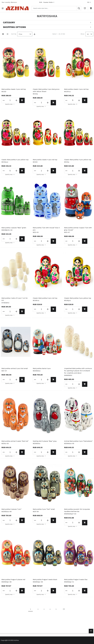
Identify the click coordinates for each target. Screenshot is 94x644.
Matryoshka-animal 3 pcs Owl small (15, 368)
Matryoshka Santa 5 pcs (42, 368)
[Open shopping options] (47, 27)
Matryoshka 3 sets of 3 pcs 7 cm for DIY (15, 299)
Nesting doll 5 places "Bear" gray (45, 441)
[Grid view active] (3, 34)
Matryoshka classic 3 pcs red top (14, 89)
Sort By (14, 34)
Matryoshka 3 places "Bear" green (14, 228)
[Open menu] (3, 8)
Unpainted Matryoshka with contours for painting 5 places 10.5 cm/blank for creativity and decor (78, 371)
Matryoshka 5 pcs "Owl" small (44, 509)
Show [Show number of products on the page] (82, 34)
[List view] (8, 34)
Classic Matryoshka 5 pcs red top (45, 298)
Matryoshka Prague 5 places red (13, 579)
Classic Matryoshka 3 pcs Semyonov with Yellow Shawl (46, 90)
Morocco (14, 2)
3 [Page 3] (44, 609)
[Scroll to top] (91, 631)
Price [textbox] (20, 34)
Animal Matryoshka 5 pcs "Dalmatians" (78, 441)
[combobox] (56, 8)
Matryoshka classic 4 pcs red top (76, 89)
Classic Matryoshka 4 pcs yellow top (15, 160)
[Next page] (64, 609)
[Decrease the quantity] (4, 100)
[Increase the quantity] (16, 100)
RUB (47, 2)
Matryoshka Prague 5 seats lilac (76, 579)
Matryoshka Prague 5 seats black (45, 579)
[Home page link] (17, 8)
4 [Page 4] (50, 609)
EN (89, 2)
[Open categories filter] (47, 23)
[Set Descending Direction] (35, 34)
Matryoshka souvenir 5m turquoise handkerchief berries (77, 510)
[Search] (79, 8)
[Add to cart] (22, 100)
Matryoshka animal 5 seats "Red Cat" (15, 441)
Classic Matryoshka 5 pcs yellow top (78, 298)
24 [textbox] (88, 34)
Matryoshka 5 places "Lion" (11, 509)
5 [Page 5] (56, 609)
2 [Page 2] (38, 609)
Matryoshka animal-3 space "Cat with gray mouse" (78, 229)
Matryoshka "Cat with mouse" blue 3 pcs (46, 229)
